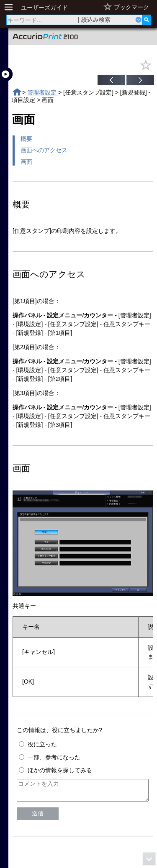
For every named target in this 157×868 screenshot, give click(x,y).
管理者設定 (43, 92)
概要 (26, 139)
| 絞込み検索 (94, 20)
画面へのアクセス (44, 150)
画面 (26, 162)
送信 (38, 817)
